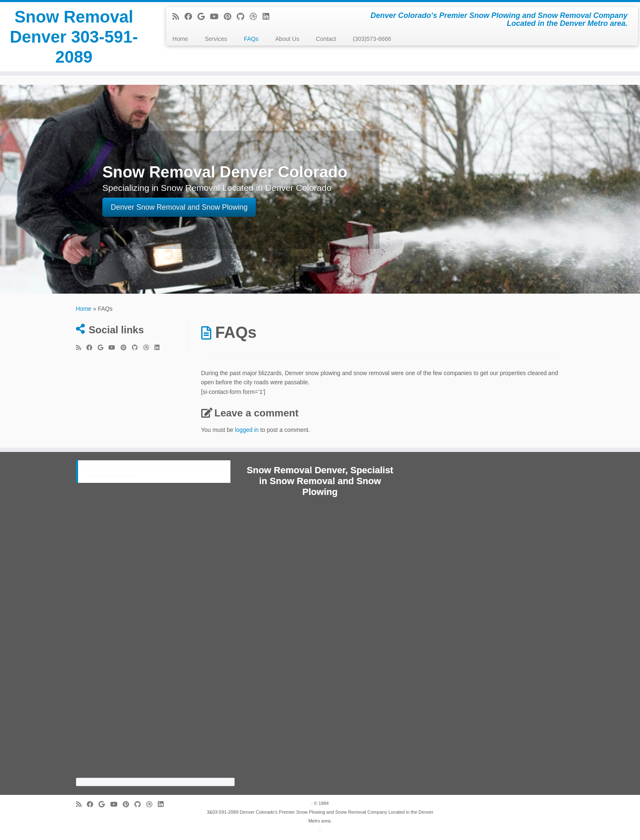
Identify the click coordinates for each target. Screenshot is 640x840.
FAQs (251, 39)
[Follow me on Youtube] (217, 17)
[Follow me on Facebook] (191, 17)
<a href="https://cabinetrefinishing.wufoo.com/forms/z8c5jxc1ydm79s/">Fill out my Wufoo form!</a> (155, 637)
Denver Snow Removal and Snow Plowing (179, 208)
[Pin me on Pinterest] (230, 17)
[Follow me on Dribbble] (256, 17)
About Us (287, 39)
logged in (247, 430)
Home (180, 39)
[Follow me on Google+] (204, 17)
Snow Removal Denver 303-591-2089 (74, 37)
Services (216, 39)
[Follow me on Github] (243, 17)
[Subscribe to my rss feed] (178, 17)
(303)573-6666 (372, 39)
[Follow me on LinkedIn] (269, 17)
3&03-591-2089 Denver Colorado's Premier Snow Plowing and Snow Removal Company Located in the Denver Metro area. (320, 816)
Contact (326, 39)
